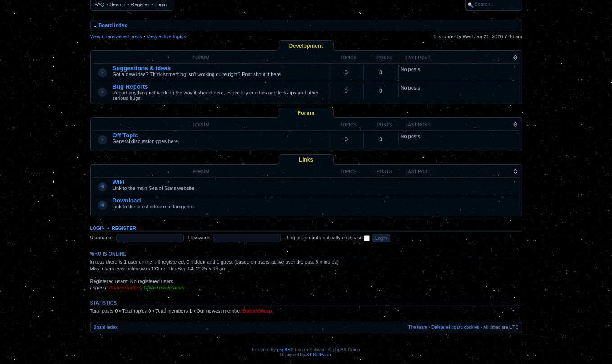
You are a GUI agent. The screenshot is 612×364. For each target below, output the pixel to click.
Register (140, 4)
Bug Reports (130, 87)
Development (306, 46)
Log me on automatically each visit (328, 238)
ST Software (319, 355)
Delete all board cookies (456, 327)
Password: (199, 238)
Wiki (119, 182)
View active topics (166, 36)
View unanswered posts (116, 36)
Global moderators (164, 288)
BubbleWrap (257, 311)
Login (161, 4)
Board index (113, 25)
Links (306, 160)
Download (127, 200)
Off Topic (125, 135)
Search (117, 4)
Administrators (125, 288)
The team (418, 327)
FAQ (100, 4)
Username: (102, 238)
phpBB (284, 350)
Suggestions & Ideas (142, 68)
